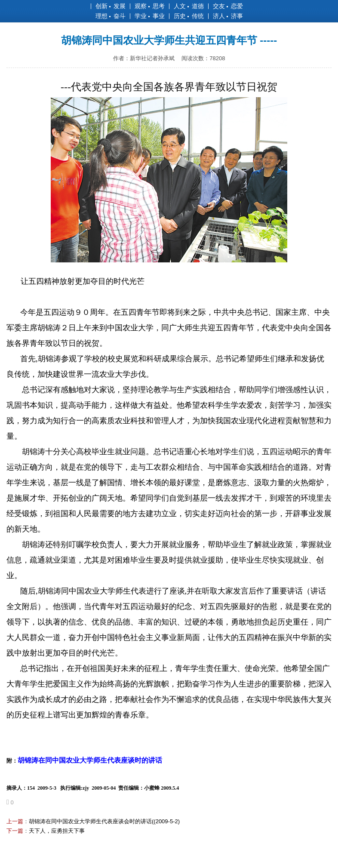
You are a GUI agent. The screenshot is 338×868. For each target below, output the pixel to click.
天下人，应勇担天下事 (57, 831)
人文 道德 (189, 6)
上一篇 (15, 821)
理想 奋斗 (111, 16)
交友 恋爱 (228, 6)
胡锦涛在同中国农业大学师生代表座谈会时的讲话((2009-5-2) (104, 821)
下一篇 (15, 831)
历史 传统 (189, 16)
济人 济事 (228, 16)
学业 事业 (150, 16)
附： (84, 761)
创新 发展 (111, 6)
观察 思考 (150, 6)
